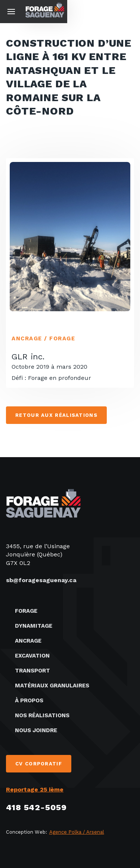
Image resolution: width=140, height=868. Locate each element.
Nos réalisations (42, 715)
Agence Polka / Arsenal (77, 832)
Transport (32, 671)
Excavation (32, 656)
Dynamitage (34, 626)
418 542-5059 (36, 807)
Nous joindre (36, 730)
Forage (26, 611)
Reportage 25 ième (35, 789)
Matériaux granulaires (52, 686)
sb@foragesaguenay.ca (41, 580)
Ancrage (28, 641)
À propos (29, 700)
